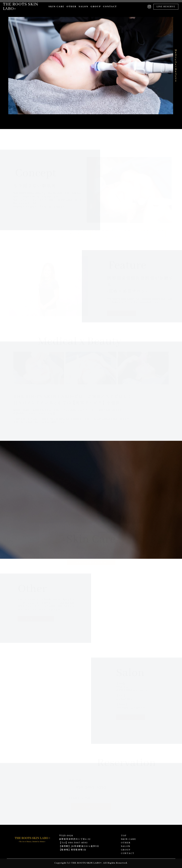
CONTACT (110, 7)
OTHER (71, 7)
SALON (84, 7)
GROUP (96, 7)
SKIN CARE (56, 7)
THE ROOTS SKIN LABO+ (21, 7)
